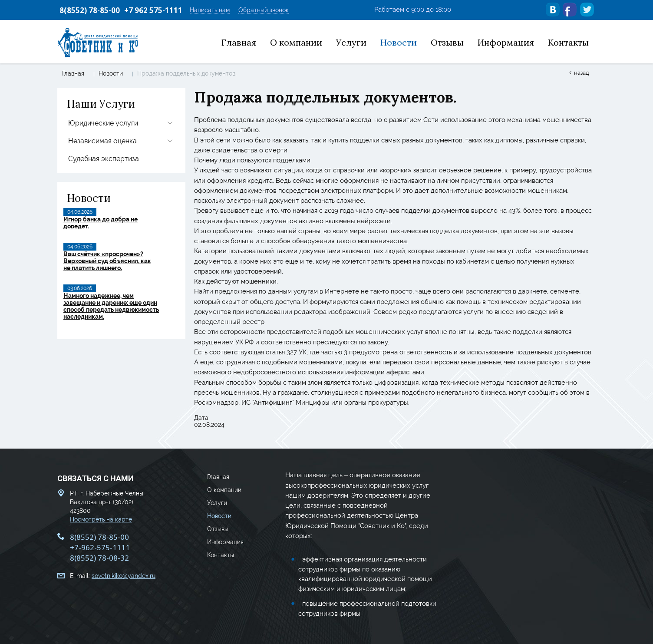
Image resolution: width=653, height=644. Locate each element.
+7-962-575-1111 (100, 547)
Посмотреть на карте (101, 519)
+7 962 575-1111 (153, 10)
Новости (111, 73)
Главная (73, 73)
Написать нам (210, 10)
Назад (582, 73)
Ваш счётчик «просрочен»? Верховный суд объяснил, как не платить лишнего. (107, 261)
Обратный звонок (264, 10)
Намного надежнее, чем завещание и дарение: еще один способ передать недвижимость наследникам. (111, 306)
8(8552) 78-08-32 (99, 558)
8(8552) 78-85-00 (90, 10)
